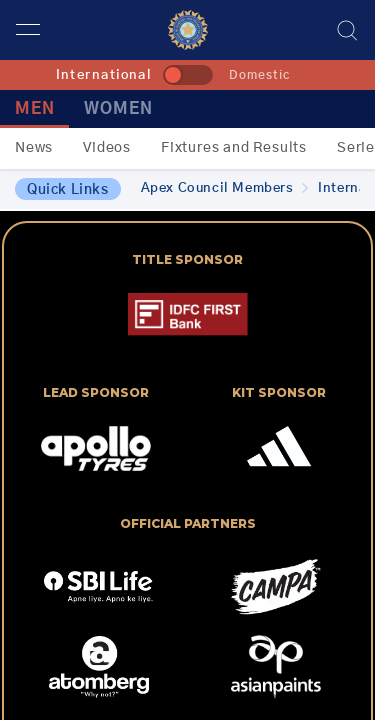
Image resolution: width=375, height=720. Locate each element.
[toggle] (188, 75)
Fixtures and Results (234, 148)
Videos (107, 148)
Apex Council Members (225, 188)
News (34, 148)
